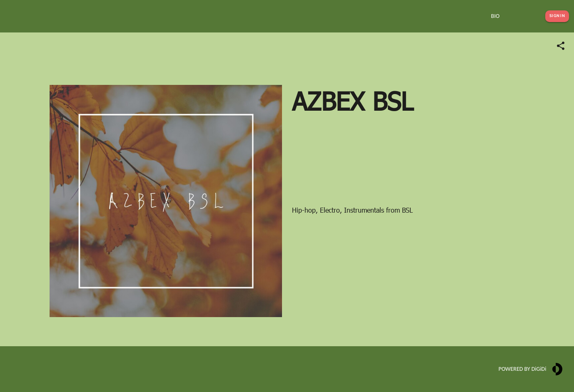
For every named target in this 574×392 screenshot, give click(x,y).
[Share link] (561, 46)
